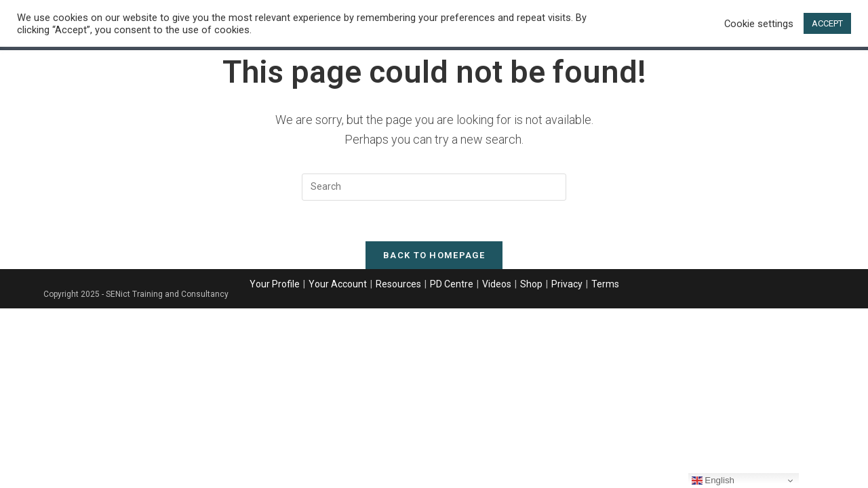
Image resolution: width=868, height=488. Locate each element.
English (713, 481)
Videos (497, 284)
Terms (605, 284)
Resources (398, 284)
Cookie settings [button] (759, 24)
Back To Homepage (434, 255)
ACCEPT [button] (827, 23)
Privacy (567, 284)
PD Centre (452, 284)
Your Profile (275, 284)
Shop (531, 284)
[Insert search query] (434, 187)
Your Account (338, 284)
